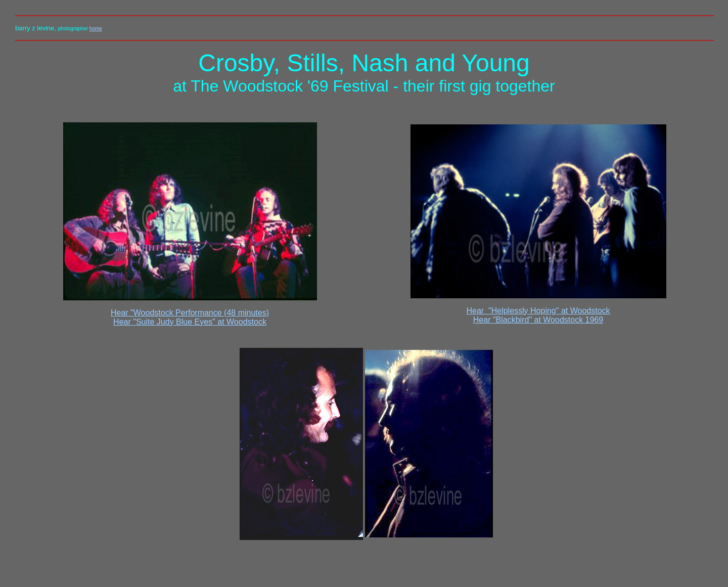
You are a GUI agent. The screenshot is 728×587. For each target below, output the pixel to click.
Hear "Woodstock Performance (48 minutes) (190, 313)
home (96, 29)
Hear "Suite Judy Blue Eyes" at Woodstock (190, 322)
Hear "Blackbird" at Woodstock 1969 (538, 320)
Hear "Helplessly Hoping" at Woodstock (538, 311)
